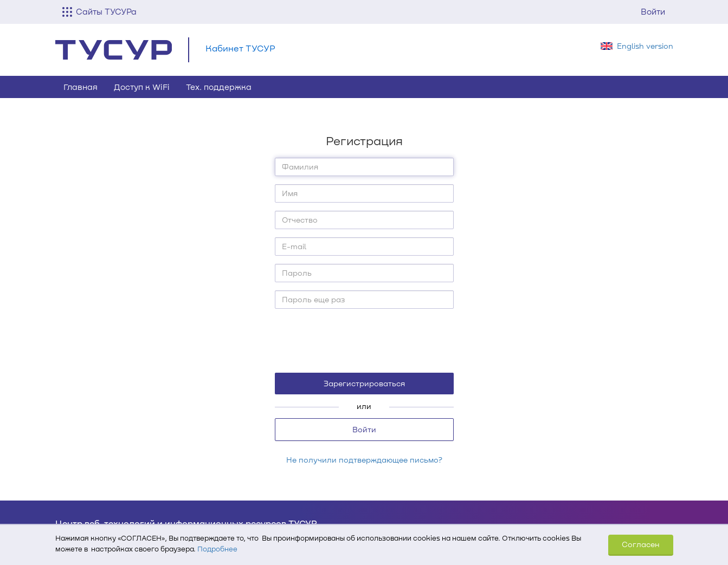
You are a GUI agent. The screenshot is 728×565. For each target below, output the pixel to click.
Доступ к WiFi (142, 87)
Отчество (300, 220)
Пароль (297, 273)
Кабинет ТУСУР (240, 48)
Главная (80, 87)
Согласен (641, 544)
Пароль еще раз (313, 299)
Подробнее (217, 549)
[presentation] (365, 340)
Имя (290, 193)
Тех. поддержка (219, 87)
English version (645, 46)
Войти (653, 11)
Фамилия (300, 167)
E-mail (294, 246)
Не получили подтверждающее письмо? (364, 460)
